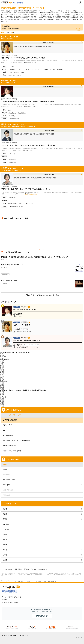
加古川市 (6, 524)
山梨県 (2, 361)
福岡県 (2, 383)
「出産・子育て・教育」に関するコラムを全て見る (42, 295)
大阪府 (2, 370)
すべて (5, 415)
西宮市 (2, 400)
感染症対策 (6, 274)
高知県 (2, 380)
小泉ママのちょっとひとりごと (12, 265)
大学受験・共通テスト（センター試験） (17, 440)
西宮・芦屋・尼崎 (9, 480)
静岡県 (2, 367)
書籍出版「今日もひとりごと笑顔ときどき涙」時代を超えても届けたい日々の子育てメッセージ (34, 257)
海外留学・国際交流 (10, 446)
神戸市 (2, 392)
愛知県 (2, 365)
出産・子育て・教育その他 (12, 451)
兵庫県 (2, 373)
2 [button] (44, 250)
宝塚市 (5, 555)
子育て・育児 (7, 425)
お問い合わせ (25, 636)
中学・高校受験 (8, 435)
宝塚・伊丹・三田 (9, 485)
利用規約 (6, 600)
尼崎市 (5, 534)
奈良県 (2, 374)
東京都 (2, 355)
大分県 (2, 384)
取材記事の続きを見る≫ (30, 63)
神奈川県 (3, 357)
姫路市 (5, 514)
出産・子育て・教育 (15, 415)
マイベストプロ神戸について (12, 597)
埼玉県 (2, 358)
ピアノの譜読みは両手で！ (10, 280)
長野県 (2, 363)
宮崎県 (2, 387)
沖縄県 (2, 389)
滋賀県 (2, 371)
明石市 (5, 519)
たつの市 (6, 529)
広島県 (2, 377)
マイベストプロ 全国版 (10, 636)
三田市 (2, 406)
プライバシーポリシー (10, 603)
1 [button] (40, 250)
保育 (4, 430)
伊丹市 (5, 550)
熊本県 (2, 386)
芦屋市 (2, 402)
